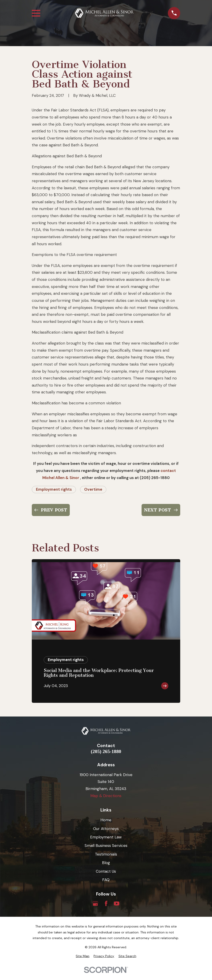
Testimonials (106, 854)
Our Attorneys (106, 829)
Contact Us (106, 871)
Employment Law (106, 837)
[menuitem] (83, 956)
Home (106, 820)
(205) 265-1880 (106, 752)
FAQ (106, 880)
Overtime (93, 489)
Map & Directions (106, 796)
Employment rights (54, 489)
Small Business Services (106, 846)
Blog (106, 863)
